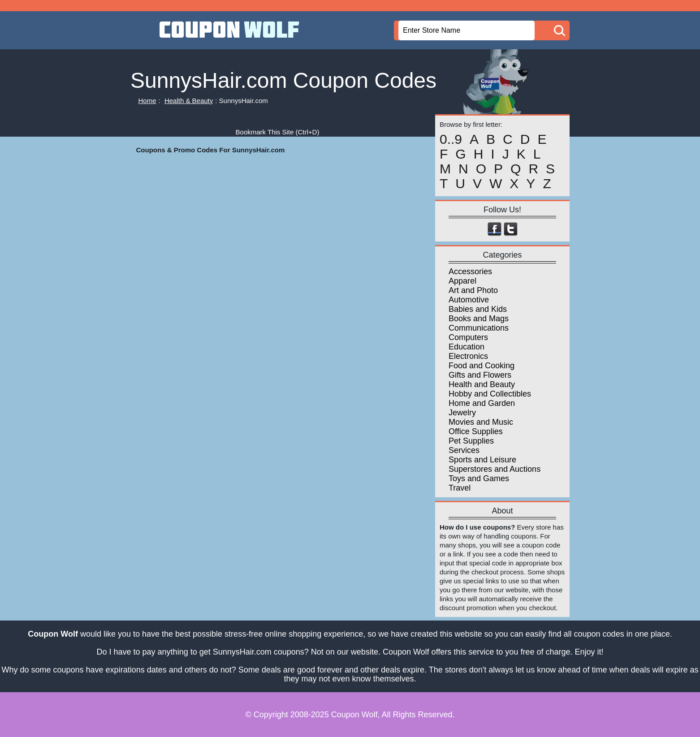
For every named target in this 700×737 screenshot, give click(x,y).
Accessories (470, 272)
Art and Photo (473, 290)
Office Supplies (476, 431)
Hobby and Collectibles (490, 394)
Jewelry (462, 413)
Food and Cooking (482, 366)
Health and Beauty (482, 384)
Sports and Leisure (482, 460)
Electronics (468, 356)
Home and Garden (482, 403)
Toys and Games (479, 478)
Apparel (462, 281)
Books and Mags (479, 319)
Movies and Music (481, 422)
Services (464, 450)
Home (147, 101)
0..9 (451, 139)
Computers (468, 337)
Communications (479, 328)
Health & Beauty (189, 101)
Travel (460, 488)
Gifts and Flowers (480, 375)
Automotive (469, 300)
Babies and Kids (478, 309)
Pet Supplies (471, 441)
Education (467, 347)
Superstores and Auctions (495, 469)
